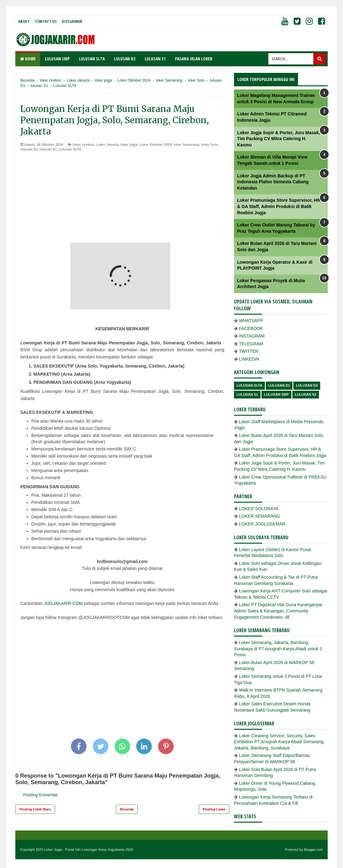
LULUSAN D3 (125, 59)
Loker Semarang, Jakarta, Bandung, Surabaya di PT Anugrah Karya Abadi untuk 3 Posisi (278, 649)
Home (28, 59)
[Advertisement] (122, 199)
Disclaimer (72, 21)
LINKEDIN (249, 359)
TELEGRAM (251, 344)
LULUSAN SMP (57, 59)
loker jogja (129, 145)
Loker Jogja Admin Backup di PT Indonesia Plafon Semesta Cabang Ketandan (273, 182)
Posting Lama (214, 809)
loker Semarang (186, 145)
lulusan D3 (29, 149)
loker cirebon (83, 145)
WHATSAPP (251, 321)
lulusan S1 (48, 149)
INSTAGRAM (252, 336)
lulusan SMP (276, 394)
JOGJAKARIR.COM (63, 603)
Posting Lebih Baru (35, 809)
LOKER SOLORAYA (259, 509)
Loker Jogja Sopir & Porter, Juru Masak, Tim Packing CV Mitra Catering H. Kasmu (278, 139)
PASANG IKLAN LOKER (194, 59)
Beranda (127, 809)
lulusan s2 (306, 394)
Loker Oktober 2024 (155, 145)
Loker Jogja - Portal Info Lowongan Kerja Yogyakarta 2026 (89, 850)
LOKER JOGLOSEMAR (262, 524)
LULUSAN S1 (155, 59)
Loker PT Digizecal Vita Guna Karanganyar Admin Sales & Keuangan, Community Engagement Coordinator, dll (278, 611)
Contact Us (46, 21)
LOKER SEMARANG (259, 516)
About (24, 21)
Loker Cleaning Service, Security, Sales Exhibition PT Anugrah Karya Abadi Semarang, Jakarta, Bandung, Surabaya (279, 742)
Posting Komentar (40, 795)
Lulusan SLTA (70, 149)
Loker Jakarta (107, 145)
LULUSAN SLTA (92, 59)
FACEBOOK (251, 328)
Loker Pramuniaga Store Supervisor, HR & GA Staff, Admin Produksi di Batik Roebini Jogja (279, 206)
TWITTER (249, 351)
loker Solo (209, 145)
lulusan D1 (279, 385)
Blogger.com (313, 850)
